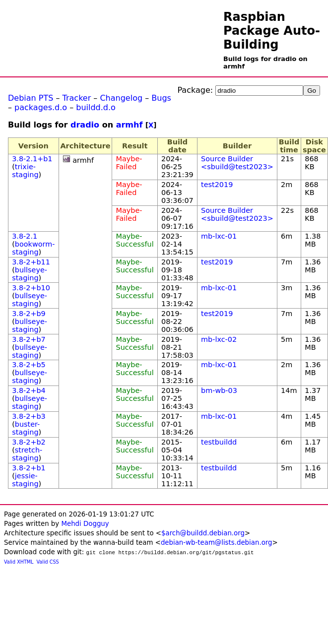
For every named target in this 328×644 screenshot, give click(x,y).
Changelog (121, 98)
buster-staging (26, 428)
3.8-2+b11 (31, 262)
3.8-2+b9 (29, 314)
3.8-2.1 (25, 236)
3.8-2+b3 (29, 416)
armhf (130, 125)
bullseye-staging (30, 274)
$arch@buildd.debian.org (203, 533)
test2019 (217, 185)
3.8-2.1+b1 (32, 159)
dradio (85, 125)
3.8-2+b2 (29, 442)
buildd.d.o (96, 107)
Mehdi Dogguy (85, 524)
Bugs (161, 98)
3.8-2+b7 (29, 339)
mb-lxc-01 (219, 236)
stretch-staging (27, 454)
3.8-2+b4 (29, 390)
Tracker (77, 98)
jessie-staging (25, 480)
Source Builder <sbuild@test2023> (237, 163)
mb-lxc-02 (219, 339)
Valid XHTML (19, 562)
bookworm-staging (33, 248)
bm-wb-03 (219, 390)
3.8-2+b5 (29, 365)
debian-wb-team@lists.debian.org (217, 543)
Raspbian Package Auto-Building (272, 31)
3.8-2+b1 (29, 468)
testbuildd (219, 442)
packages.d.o (41, 107)
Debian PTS (31, 98)
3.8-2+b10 (31, 288)
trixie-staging (25, 171)
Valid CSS (48, 562)
